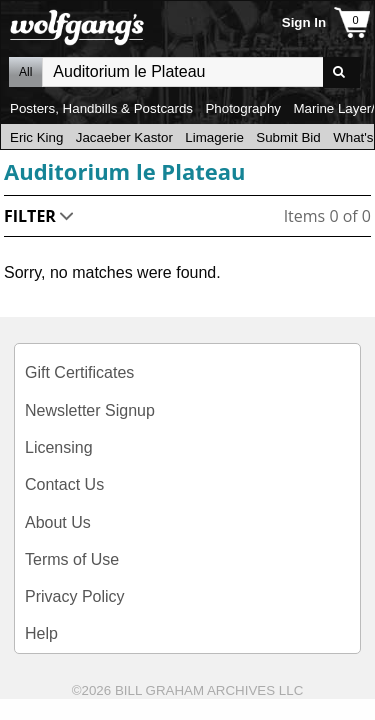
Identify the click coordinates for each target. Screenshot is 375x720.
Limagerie (214, 137)
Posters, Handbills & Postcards (101, 108)
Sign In (304, 22)
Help (41, 633)
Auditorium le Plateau (124, 171)
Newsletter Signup (90, 410)
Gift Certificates (79, 372)
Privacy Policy (75, 596)
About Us (58, 522)
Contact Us (64, 484)
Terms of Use (72, 559)
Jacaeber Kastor (124, 137)
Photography (243, 108)
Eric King (36, 137)
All (25, 72)
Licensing (59, 447)
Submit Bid (288, 137)
